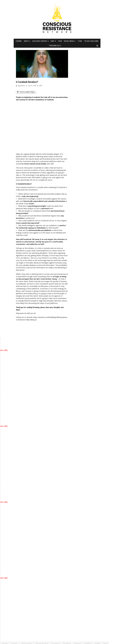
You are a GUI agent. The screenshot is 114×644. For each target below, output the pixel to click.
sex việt (4, 350)
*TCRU (80, 41)
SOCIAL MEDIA (69, 41)
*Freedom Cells (55, 45)
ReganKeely (21, 86)
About (26, 41)
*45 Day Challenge (91, 41)
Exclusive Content (40, 41)
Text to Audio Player (26, 92)
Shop (53, 41)
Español (19, 41)
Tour (60, 41)
